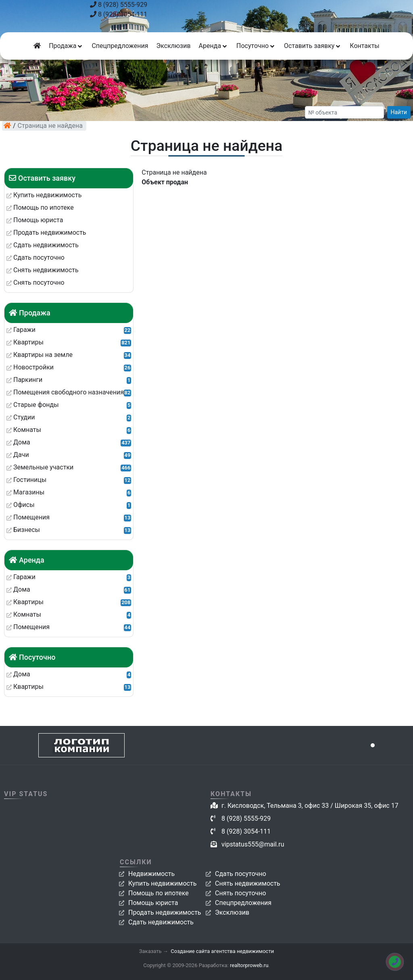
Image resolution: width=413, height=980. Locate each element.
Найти (399, 112)
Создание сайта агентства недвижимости (222, 951)
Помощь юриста (153, 903)
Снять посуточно (241, 893)
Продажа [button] (66, 46)
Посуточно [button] (256, 46)
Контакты (364, 46)
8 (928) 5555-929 (119, 5)
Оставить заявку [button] (313, 46)
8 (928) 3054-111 (119, 14)
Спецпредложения (120, 46)
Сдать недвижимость (161, 922)
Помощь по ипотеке (159, 893)
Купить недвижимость (162, 883)
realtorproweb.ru (249, 965)
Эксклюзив (173, 46)
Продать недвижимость (165, 912)
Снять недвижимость (248, 883)
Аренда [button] (214, 46)
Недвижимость (151, 874)
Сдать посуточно (241, 874)
